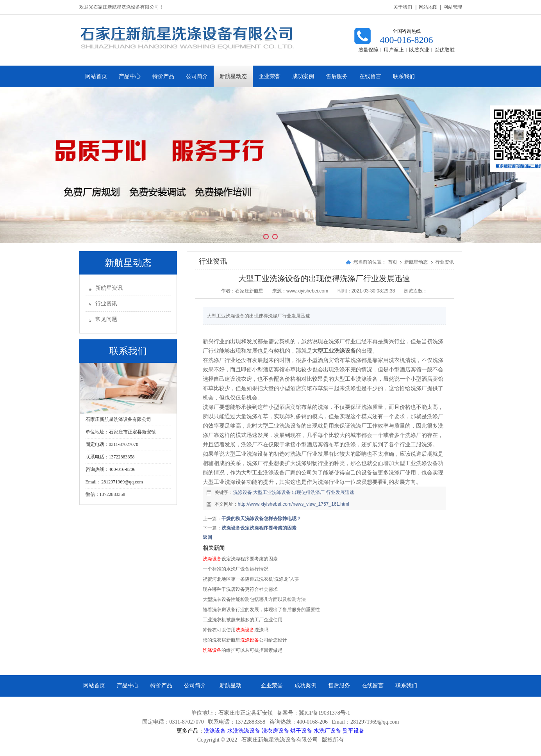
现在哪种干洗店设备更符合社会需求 (240, 589)
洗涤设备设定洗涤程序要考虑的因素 (259, 528)
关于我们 (403, 7)
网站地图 (428, 7)
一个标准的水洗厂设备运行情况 (236, 569)
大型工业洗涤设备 (272, 492)
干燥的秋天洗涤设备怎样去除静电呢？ (261, 519)
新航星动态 (417, 262)
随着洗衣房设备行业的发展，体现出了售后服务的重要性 (261, 610)
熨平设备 (354, 731)
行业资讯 (106, 304)
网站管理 (453, 7)
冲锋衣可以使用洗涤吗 (236, 630)
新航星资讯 (109, 288)
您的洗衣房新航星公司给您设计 (245, 640)
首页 (393, 262)
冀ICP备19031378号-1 (324, 713)
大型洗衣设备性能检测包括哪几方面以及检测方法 (254, 599)
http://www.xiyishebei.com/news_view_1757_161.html (294, 504)
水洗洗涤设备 (244, 731)
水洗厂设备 (327, 731)
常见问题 (106, 319)
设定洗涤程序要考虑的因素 (240, 559)
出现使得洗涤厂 (308, 492)
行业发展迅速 (340, 492)
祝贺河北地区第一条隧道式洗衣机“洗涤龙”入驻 (251, 579)
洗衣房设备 (275, 731)
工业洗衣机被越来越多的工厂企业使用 (243, 620)
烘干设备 (301, 731)
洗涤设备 (243, 492)
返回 (207, 537)
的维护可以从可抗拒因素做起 (243, 650)
